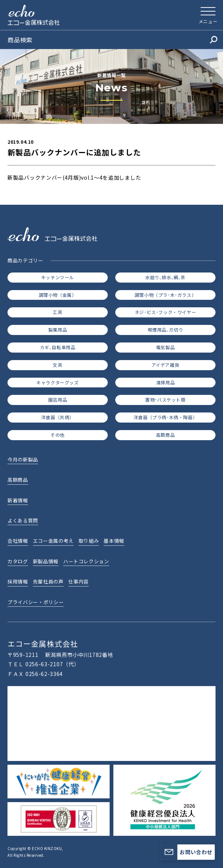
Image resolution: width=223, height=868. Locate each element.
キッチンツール (58, 277)
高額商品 (165, 435)
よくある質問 (23, 520)
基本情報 (114, 541)
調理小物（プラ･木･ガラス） (165, 295)
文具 (57, 365)
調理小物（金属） (58, 295)
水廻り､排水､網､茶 (165, 277)
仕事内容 (79, 581)
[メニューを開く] (208, 15)
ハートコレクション (86, 561)
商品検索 (112, 40)
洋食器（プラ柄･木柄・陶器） (165, 417)
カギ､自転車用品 (58, 347)
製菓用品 (58, 330)
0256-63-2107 (44, 664)
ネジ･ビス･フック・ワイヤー (165, 312)
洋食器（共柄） (58, 417)
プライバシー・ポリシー (36, 602)
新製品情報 (46, 561)
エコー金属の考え (53, 541)
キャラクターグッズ (57, 382)
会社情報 (18, 541)
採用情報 (18, 581)
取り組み (89, 541)
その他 (58, 435)
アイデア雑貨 (166, 365)
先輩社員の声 (48, 581)
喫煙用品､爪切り (166, 330)
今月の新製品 (23, 459)
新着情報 (18, 500)
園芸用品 (58, 400)
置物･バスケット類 (165, 400)
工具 (57, 312)
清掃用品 (165, 382)
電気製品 (165, 347)
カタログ (18, 561)
